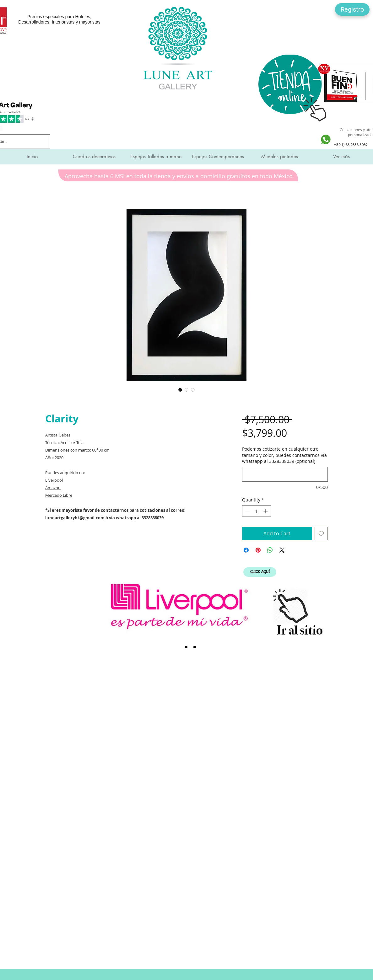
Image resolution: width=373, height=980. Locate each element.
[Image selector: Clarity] (180, 390)
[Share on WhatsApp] (270, 550)
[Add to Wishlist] (321, 533)
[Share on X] (282, 550)
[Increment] (266, 511)
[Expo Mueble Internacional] (195, 647)
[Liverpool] (178, 647)
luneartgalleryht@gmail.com (75, 518)
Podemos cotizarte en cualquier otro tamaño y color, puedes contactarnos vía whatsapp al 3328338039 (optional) (284, 455)
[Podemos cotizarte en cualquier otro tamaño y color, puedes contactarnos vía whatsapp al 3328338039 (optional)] (285, 474)
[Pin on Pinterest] (258, 550)
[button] (352, 9)
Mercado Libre (59, 495)
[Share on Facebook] (246, 550)
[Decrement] (247, 511)
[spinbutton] (257, 511)
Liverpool (54, 480)
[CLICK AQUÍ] (260, 572)
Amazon (53, 488)
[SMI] (186, 647)
